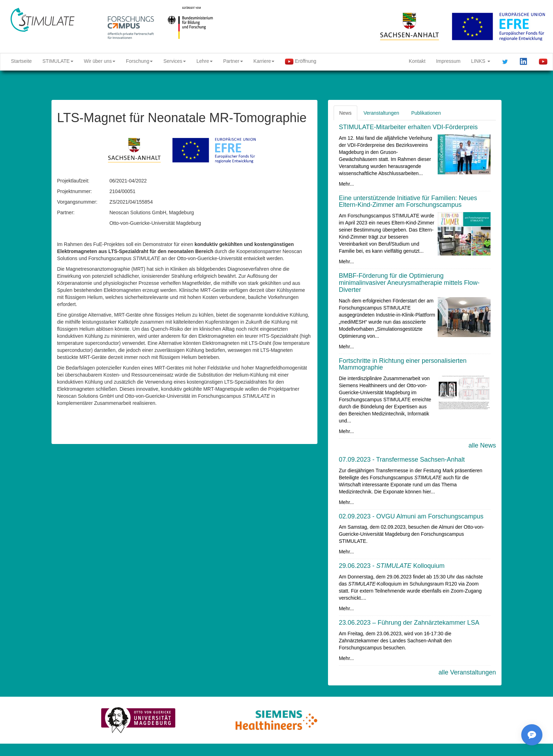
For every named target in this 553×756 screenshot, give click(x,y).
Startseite (21, 61)
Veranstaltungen (381, 113)
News (345, 113)
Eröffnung (300, 61)
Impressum (448, 61)
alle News (482, 445)
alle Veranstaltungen (467, 672)
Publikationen (426, 113)
